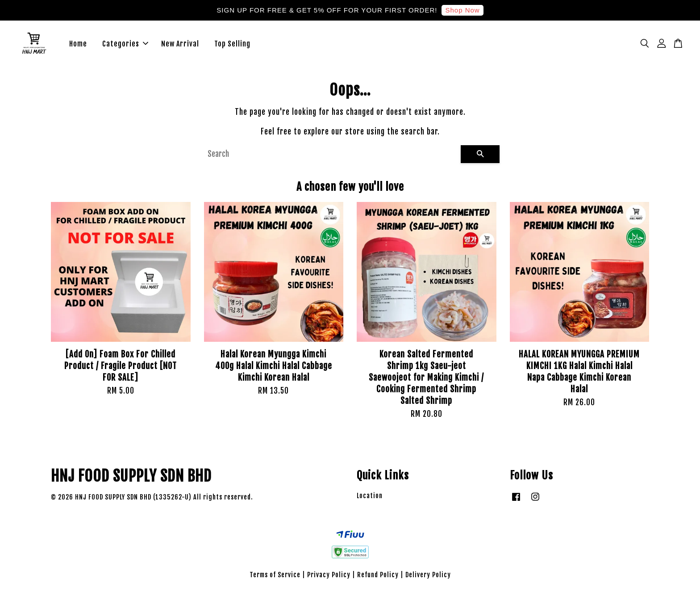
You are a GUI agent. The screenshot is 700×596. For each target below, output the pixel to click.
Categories (125, 45)
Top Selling (232, 45)
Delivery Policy (428, 577)
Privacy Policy (329, 577)
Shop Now (462, 10)
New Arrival (180, 45)
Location (370, 498)
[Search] (331, 156)
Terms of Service (275, 577)
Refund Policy (378, 577)
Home (78, 45)
